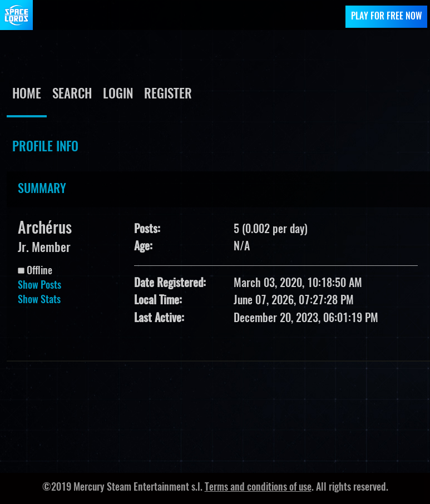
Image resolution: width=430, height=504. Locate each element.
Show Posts (39, 286)
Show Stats (39, 300)
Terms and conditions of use (258, 488)
